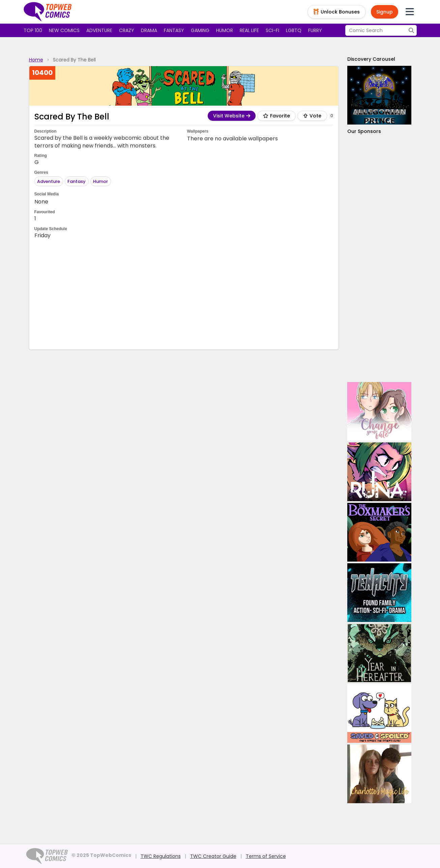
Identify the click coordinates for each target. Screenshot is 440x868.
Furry (315, 30)
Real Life (249, 30)
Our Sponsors (364, 131)
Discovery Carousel (371, 59)
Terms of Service (266, 856)
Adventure (99, 30)
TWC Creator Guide (213, 856)
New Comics (64, 30)
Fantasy (174, 30)
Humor (225, 30)
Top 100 (33, 30)
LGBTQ (294, 30)
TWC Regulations (161, 856)
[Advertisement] (184, 294)
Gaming (200, 30)
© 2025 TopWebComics (101, 855)
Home (36, 60)
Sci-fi (272, 30)
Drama (149, 30)
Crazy (127, 30)
